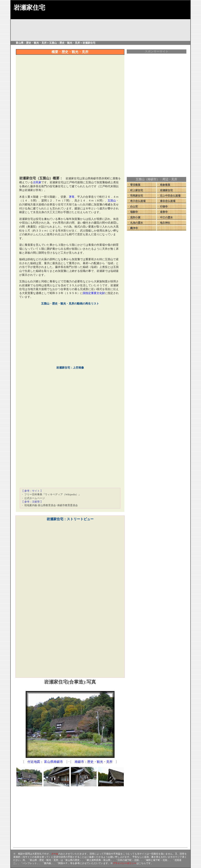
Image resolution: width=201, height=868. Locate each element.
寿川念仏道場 (138, 201)
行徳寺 (164, 207)
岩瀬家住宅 (166, 190)
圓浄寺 (134, 228)
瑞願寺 (134, 212)
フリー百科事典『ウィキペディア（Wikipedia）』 (53, 494)
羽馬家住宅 (137, 196)
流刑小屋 (135, 217)
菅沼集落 (135, 185)
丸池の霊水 (137, 223)
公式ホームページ (35, 498)
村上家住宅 (137, 190)
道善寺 (164, 212)
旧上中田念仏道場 (170, 196)
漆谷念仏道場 (168, 201)
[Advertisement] (70, 146)
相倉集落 (165, 185)
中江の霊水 (166, 217)
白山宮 (134, 207)
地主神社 (165, 223)
